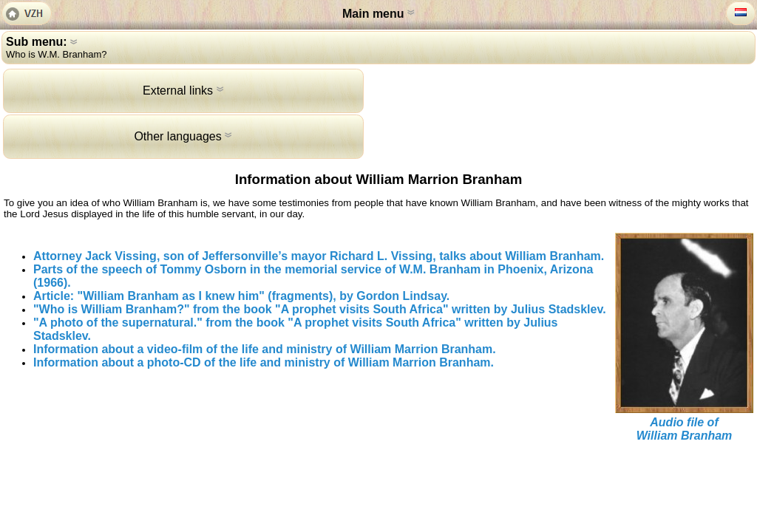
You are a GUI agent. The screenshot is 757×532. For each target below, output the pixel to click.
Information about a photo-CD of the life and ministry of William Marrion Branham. (264, 362)
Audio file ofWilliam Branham (685, 429)
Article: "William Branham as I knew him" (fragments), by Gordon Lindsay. (241, 296)
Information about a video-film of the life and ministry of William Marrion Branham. (265, 349)
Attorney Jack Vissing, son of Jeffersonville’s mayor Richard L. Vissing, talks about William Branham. (319, 256)
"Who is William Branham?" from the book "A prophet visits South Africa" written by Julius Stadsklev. (320, 309)
